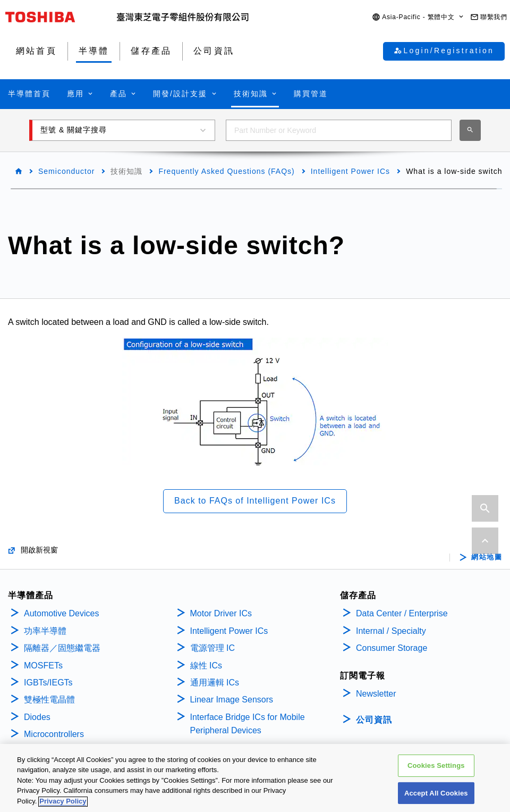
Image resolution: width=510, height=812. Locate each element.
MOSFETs (43, 665)
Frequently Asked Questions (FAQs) (226, 171)
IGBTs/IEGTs (48, 683)
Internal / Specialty (391, 631)
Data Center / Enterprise (402, 613)
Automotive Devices (61, 613)
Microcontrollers (54, 734)
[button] (418, 17)
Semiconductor (66, 171)
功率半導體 (45, 631)
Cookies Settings (436, 785)
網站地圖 (487, 557)
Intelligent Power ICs (350, 171)
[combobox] (339, 130)
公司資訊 (374, 720)
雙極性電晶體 (49, 700)
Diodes (37, 717)
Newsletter (376, 694)
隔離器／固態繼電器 (62, 648)
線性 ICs (206, 665)
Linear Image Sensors (232, 700)
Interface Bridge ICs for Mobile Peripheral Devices (248, 724)
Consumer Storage (392, 648)
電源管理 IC (212, 648)
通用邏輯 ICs (215, 683)
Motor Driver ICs (221, 613)
